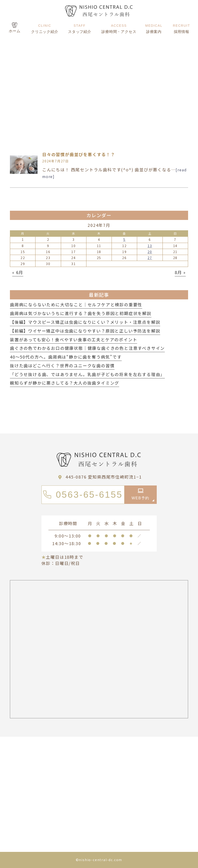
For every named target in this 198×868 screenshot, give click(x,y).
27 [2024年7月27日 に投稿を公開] (150, 258)
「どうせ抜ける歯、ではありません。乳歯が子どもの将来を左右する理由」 (87, 374)
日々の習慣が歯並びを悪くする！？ (79, 154)
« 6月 (18, 272)
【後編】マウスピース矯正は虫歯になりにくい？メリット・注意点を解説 (85, 322)
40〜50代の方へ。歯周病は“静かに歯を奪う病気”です (66, 357)
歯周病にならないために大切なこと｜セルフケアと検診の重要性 (76, 304)
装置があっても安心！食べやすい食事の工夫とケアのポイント (74, 339)
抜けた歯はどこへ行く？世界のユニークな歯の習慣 (62, 365)
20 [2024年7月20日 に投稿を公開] (150, 252)
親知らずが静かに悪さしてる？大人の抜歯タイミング (65, 383)
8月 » (180, 272)
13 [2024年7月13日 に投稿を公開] (150, 246)
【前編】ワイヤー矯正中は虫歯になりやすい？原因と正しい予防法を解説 (85, 331)
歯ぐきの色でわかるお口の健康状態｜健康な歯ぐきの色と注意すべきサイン (87, 348)
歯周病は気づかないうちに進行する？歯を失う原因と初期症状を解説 (81, 313)
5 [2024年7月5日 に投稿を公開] (124, 240)
